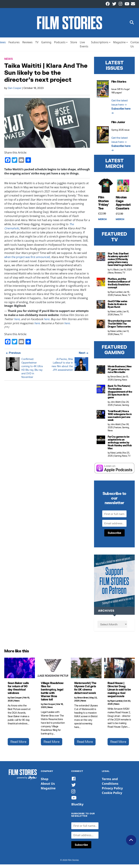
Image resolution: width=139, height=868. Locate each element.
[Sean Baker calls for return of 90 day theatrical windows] (20, 669)
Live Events (84, 46)
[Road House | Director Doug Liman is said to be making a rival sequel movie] (120, 669)
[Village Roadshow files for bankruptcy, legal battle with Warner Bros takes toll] (53, 669)
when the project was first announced (27, 258)
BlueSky (77, 806)
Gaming (46, 44)
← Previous (13, 354)
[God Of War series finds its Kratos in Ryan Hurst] (101, 306)
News (9, 60)
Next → (84, 354)
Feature (118, 296)
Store (74, 44)
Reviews (27, 44)
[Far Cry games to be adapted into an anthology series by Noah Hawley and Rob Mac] (101, 441)
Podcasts (60, 44)
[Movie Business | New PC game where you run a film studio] (101, 371)
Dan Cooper (15, 89)
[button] (132, 24)
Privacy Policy (112, 790)
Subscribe (114, 534)
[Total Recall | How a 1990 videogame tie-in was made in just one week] (101, 416)
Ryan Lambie (116, 293)
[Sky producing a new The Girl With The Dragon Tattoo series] (101, 325)
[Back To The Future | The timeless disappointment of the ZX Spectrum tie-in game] (101, 390)
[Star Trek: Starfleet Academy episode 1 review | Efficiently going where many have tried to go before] (101, 258)
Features (14, 44)
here (17, 320)
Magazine (119, 44)
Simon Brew (116, 378)
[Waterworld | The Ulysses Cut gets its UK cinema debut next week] (86, 669)
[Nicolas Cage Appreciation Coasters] (123, 187)
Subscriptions (100, 44)
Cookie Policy (112, 794)
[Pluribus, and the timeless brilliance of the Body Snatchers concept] (101, 283)
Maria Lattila (116, 313)
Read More (18, 743)
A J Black (114, 271)
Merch (102, 221)
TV (37, 44)
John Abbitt (115, 403)
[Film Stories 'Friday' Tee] (106, 187)
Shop (45, 780)
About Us (48, 785)
